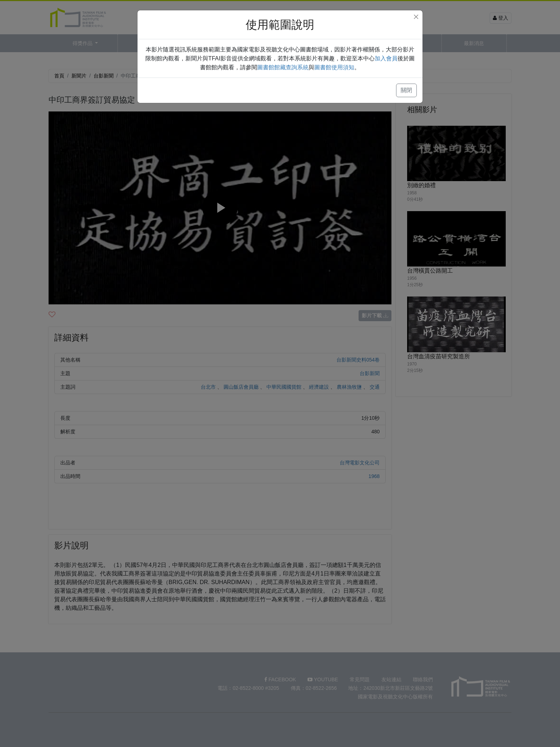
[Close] (416, 17)
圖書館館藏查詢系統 (283, 67)
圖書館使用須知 (334, 67)
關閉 (406, 90)
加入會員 (386, 58)
